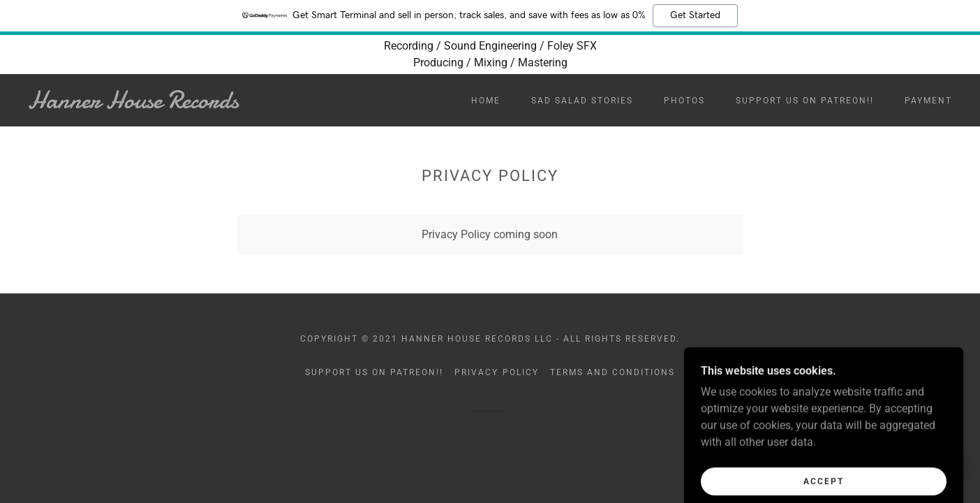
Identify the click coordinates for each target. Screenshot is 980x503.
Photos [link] (684, 101)
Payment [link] (928, 101)
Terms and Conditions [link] (612, 372)
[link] (155, 104)
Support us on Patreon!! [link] (805, 101)
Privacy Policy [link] (496, 372)
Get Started (695, 15)
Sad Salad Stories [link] (582, 101)
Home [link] (486, 101)
